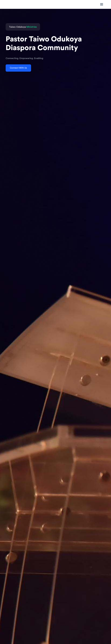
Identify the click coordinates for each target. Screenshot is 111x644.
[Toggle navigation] (101, 4)
